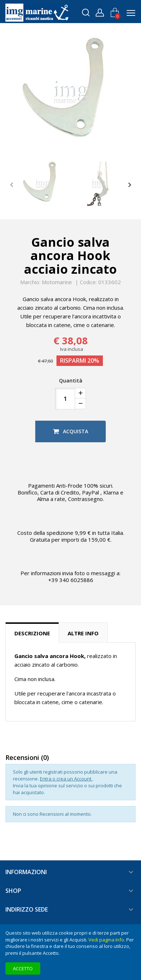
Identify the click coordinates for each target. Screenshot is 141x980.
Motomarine (57, 282)
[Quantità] (65, 399)
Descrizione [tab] (32, 633)
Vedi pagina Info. (107, 940)
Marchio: (30, 282)
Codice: (88, 282)
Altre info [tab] (83, 633)
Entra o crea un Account (66, 779)
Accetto (23, 968)
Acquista (70, 431)
